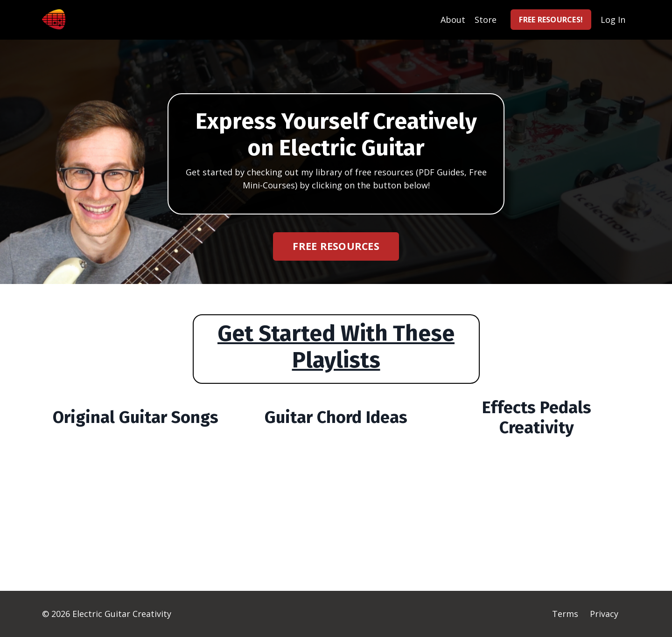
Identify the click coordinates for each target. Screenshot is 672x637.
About (453, 20)
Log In (613, 20)
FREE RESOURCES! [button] (551, 20)
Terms (565, 614)
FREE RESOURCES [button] (336, 246)
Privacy (604, 614)
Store (486, 20)
